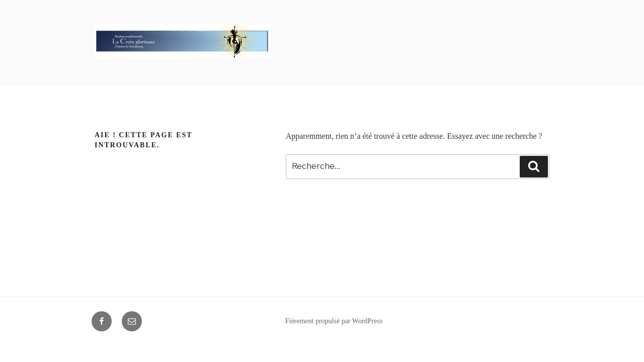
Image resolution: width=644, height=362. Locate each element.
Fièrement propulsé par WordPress (334, 321)
